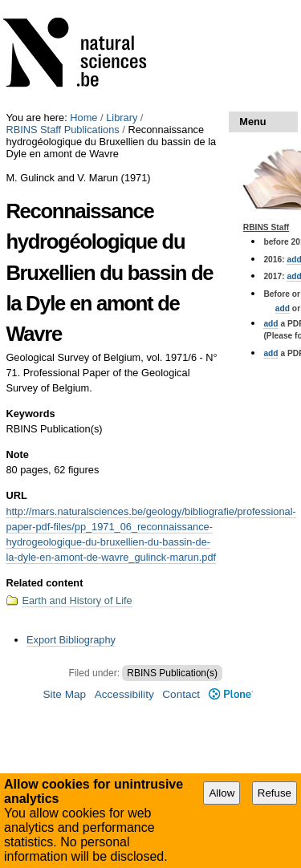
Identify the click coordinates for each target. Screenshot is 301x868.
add (283, 308)
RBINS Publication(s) (172, 673)
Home (83, 118)
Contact (181, 694)
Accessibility (124, 694)
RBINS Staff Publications (62, 130)
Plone (231, 694)
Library (122, 118)
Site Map (64, 694)
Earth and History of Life (77, 600)
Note (17, 454)
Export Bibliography (71, 640)
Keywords (30, 414)
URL (16, 495)
